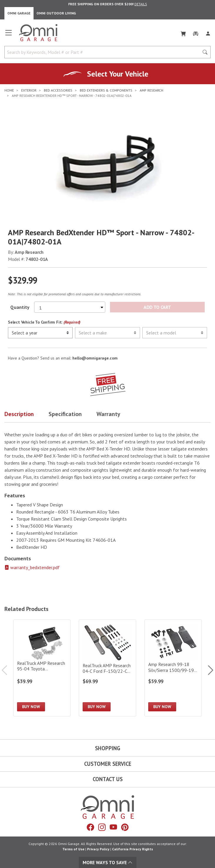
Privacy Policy (98, 849)
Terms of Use (73, 849)
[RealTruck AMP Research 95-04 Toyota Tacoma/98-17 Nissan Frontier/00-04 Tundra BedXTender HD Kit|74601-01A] (42, 668)
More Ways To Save (108, 862)
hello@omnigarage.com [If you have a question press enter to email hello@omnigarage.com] (95, 358)
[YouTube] (113, 827)
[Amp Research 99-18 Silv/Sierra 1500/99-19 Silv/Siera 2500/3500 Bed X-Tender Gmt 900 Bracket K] (173, 668)
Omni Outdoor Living (56, 13)
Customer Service (108, 764)
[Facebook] (90, 827)
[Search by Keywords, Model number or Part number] (104, 52)
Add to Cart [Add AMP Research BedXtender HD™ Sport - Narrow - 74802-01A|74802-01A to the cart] (157, 307)
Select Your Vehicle (118, 74)
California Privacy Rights (132, 849)
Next (208, 670)
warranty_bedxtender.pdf (32, 567)
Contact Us (108, 779)
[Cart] (183, 32)
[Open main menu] (9, 35)
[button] (26, 415)
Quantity (20, 307)
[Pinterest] (125, 827)
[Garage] (196, 32)
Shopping (108, 748)
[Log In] (208, 32)
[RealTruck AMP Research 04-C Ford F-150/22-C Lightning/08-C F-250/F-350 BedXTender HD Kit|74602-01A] (107, 668)
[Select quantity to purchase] (70, 307)
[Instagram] (102, 827)
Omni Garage (19, 13)
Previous (7, 670)
